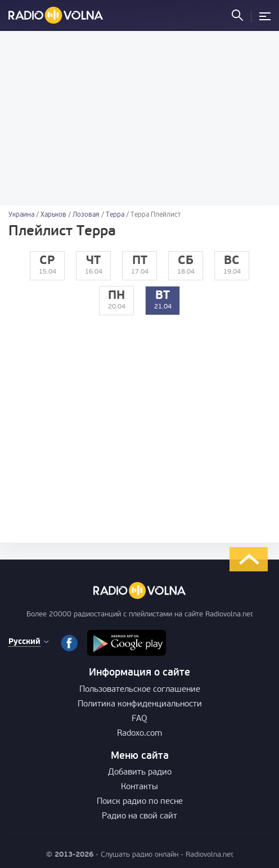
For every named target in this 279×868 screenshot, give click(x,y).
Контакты (139, 787)
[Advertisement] (139, 118)
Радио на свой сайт (139, 816)
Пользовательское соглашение (140, 690)
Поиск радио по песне (140, 802)
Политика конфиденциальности (140, 704)
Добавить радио (140, 773)
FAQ (139, 719)
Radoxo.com (139, 734)
